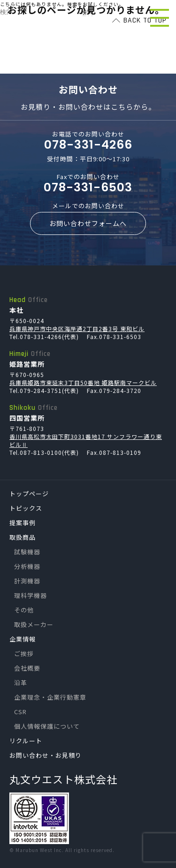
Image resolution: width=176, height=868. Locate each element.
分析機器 (27, 566)
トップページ (29, 494)
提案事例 (23, 523)
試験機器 (27, 552)
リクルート (26, 741)
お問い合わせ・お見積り (46, 755)
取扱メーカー (34, 624)
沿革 (21, 683)
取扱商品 (23, 537)
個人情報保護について (47, 726)
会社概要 (27, 668)
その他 (24, 610)
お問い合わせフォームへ (88, 223)
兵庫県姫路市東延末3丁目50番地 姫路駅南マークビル (83, 382)
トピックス (26, 508)
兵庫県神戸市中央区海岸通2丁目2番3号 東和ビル (77, 328)
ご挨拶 (24, 653)
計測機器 (27, 581)
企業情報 (23, 639)
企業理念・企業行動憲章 (50, 697)
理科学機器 (31, 595)
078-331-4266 (88, 145)
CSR (20, 712)
